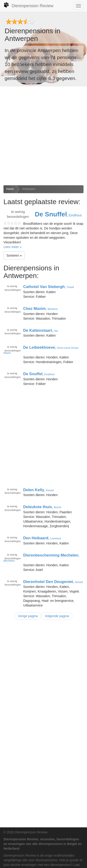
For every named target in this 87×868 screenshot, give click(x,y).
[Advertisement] (43, 136)
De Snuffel (51, 214)
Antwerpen (29, 189)
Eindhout (75, 215)
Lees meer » (13, 247)
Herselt (79, 582)
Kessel (50, 490)
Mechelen (9, 561)
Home (10, 189)
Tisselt (70, 287)
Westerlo (53, 309)
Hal (56, 331)
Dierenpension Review (28, 5)
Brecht (58, 507)
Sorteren (14, 255)
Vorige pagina (28, 616)
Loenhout (56, 538)
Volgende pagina (57, 616)
